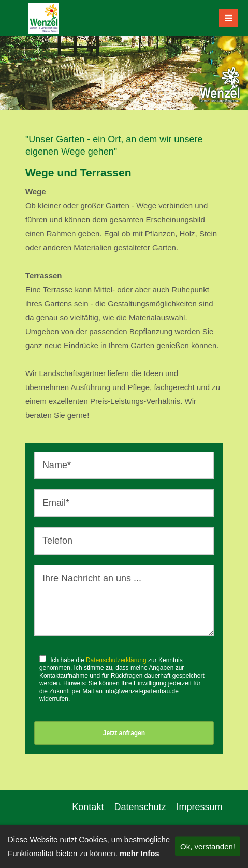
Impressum (199, 807)
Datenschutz (140, 807)
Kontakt (88, 807)
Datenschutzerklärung (116, 660)
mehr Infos (140, 853)
